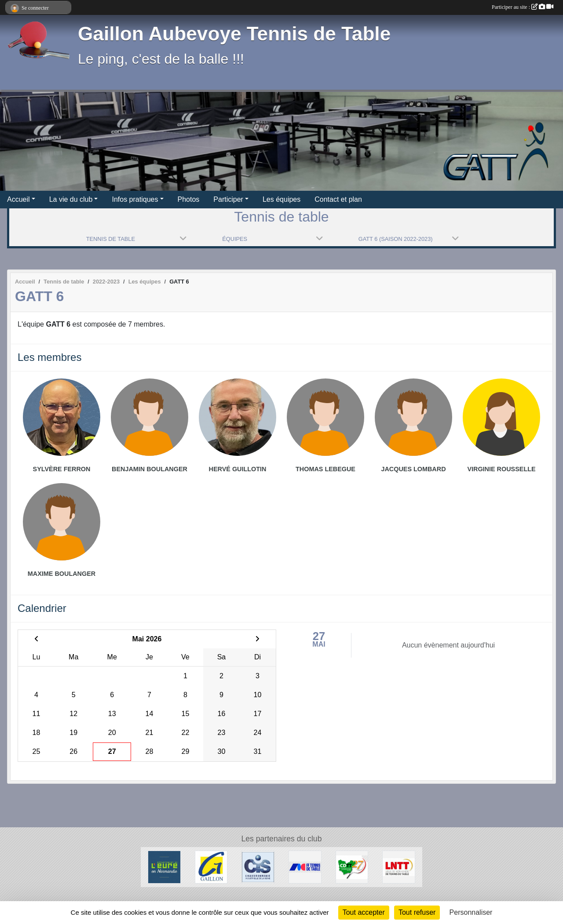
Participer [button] (228, 199)
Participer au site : (523, 7)
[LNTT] (399, 867)
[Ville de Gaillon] (211, 867)
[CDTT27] (352, 867)
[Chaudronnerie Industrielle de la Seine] (258, 867)
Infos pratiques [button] (135, 199)
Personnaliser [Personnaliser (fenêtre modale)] (471, 912)
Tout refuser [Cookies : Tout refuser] (417, 912)
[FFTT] (305, 867)
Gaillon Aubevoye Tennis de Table (234, 34)
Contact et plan (338, 199)
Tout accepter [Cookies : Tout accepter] (364, 912)
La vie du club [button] (71, 199)
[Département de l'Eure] (164, 867)
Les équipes (281, 199)
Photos (189, 199)
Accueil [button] (18, 199)
